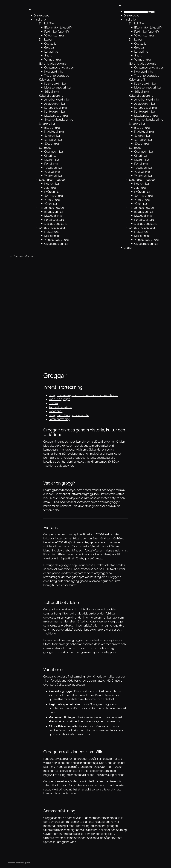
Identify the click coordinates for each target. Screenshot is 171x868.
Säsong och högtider (52, 180)
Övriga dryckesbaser (52, 228)
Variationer (56, 411)
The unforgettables (57, 76)
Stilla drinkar (52, 92)
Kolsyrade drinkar (55, 84)
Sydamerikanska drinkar (59, 119)
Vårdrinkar (51, 204)
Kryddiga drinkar (55, 132)
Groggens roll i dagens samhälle (69, 415)
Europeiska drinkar (56, 108)
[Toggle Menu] (30, 10)
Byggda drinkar (54, 212)
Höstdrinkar (52, 184)
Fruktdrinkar (52, 232)
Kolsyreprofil (47, 79)
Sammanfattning (59, 419)
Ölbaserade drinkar (56, 244)
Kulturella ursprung (51, 96)
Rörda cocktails (54, 220)
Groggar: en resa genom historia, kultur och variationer (83, 395)
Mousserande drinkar (58, 87)
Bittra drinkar (52, 128)
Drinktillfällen (47, 23)
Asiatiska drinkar (55, 104)
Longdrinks (51, 52)
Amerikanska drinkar (57, 99)
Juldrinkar (50, 188)
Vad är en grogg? (59, 399)
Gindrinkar (51, 156)
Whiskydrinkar (53, 176)
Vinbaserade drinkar (57, 240)
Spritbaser (46, 148)
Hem (10, 256)
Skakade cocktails (56, 224)
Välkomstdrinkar (54, 35)
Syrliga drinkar (53, 140)
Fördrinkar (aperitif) (57, 32)
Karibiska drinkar (55, 112)
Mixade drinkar (54, 216)
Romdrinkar (52, 164)
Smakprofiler (47, 124)
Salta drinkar (52, 136)
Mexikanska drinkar (56, 116)
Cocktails (50, 44)
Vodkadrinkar (53, 172)
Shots (48, 55)
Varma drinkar (53, 59)
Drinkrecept (41, 15)
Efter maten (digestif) (58, 27)
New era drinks (54, 72)
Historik (53, 403)
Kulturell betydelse (60, 407)
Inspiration (41, 19)
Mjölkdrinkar (52, 236)
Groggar (50, 47)
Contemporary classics (59, 67)
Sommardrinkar (54, 196)
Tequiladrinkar (53, 168)
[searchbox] (135, 12)
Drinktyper (46, 39)
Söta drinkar (52, 144)
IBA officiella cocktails (53, 64)
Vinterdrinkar (52, 200)
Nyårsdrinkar (52, 192)
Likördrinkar (52, 160)
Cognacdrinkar (54, 152)
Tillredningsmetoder (52, 208)
